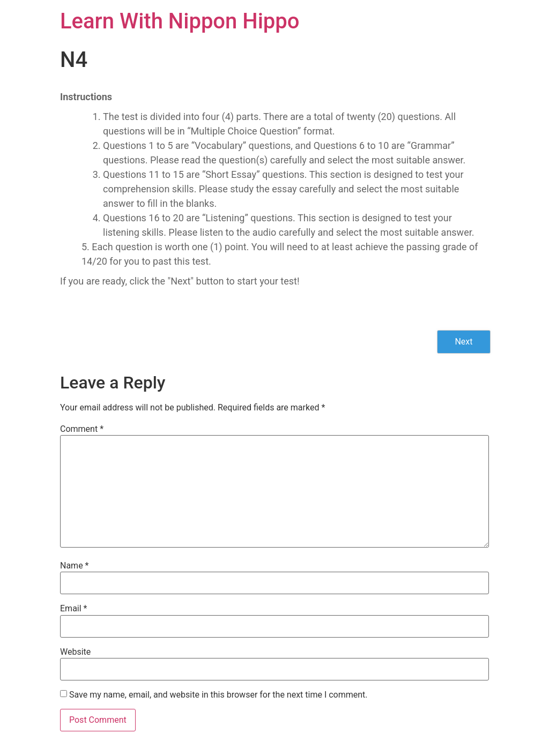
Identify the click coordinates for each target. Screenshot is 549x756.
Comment (82, 429)
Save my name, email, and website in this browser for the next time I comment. (218, 695)
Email (73, 609)
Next (463, 342)
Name (75, 566)
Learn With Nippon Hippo (180, 21)
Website (75, 652)
